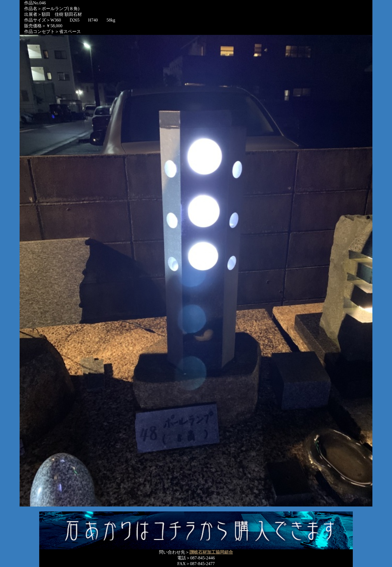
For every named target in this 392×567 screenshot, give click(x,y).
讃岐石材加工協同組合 (211, 552)
